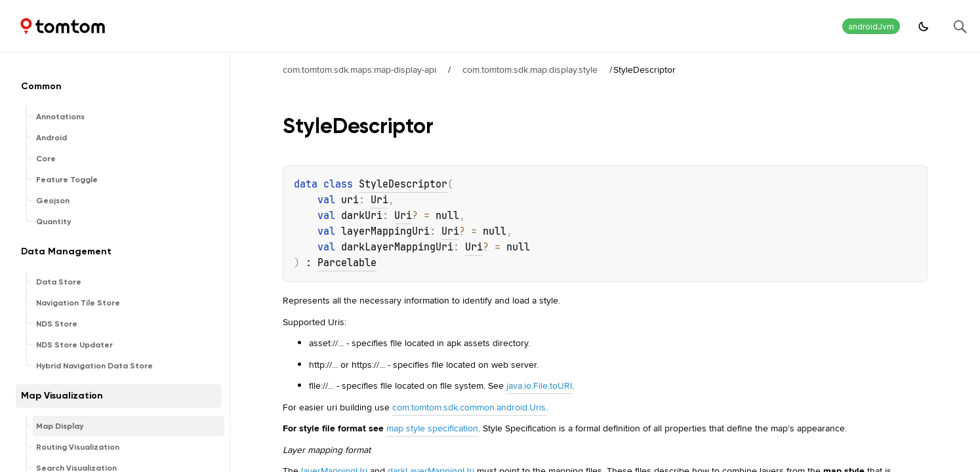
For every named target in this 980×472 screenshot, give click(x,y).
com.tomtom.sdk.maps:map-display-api (359, 69)
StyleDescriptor (403, 184)
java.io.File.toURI (539, 385)
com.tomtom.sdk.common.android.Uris (469, 407)
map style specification (432, 428)
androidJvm (871, 27)
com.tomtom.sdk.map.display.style (530, 69)
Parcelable (347, 263)
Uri (379, 200)
